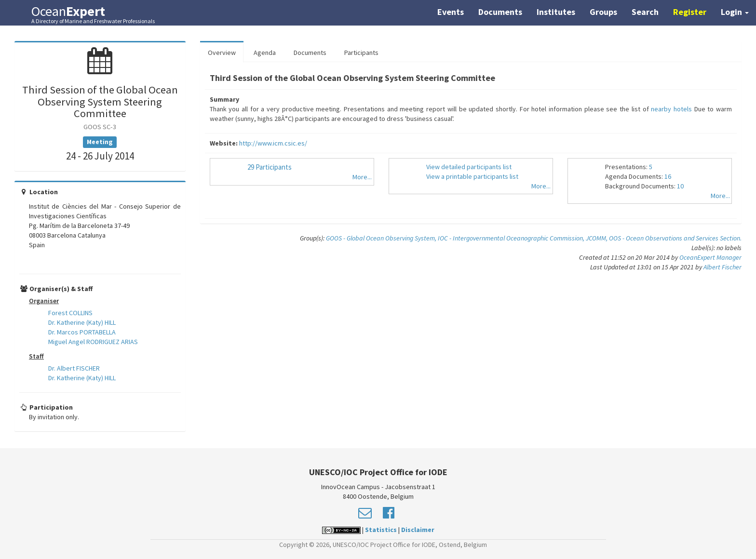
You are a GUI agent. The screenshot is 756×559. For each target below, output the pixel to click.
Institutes (556, 12)
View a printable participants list (472, 176)
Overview (222, 53)
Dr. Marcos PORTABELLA (82, 332)
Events (451, 12)
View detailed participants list (469, 167)
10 (680, 186)
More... (362, 177)
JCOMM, (597, 238)
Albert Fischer (722, 267)
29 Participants (270, 167)
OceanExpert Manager (710, 257)
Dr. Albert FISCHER (74, 368)
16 (668, 176)
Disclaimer (418, 530)
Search (645, 12)
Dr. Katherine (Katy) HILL (82, 322)
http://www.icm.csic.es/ (273, 143)
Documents (500, 12)
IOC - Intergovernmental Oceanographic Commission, (512, 238)
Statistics (381, 530)
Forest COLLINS (70, 313)
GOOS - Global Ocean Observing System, (382, 238)
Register (690, 12)
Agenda (265, 53)
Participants (361, 53)
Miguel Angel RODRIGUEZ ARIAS (93, 342)
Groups (603, 12)
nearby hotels (671, 109)
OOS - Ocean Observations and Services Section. (675, 238)
